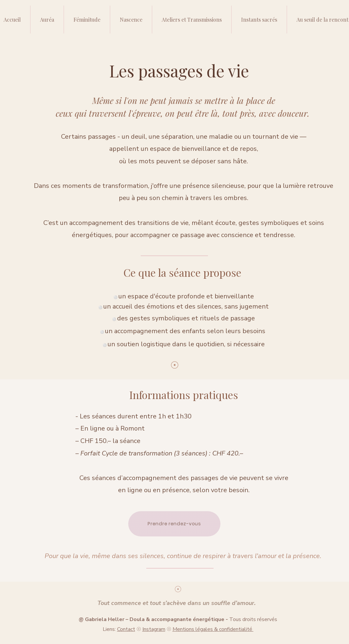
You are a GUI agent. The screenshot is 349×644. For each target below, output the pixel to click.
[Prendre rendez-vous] (174, 524)
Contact (126, 629)
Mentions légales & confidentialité (213, 629)
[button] (192, 20)
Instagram (154, 629)
